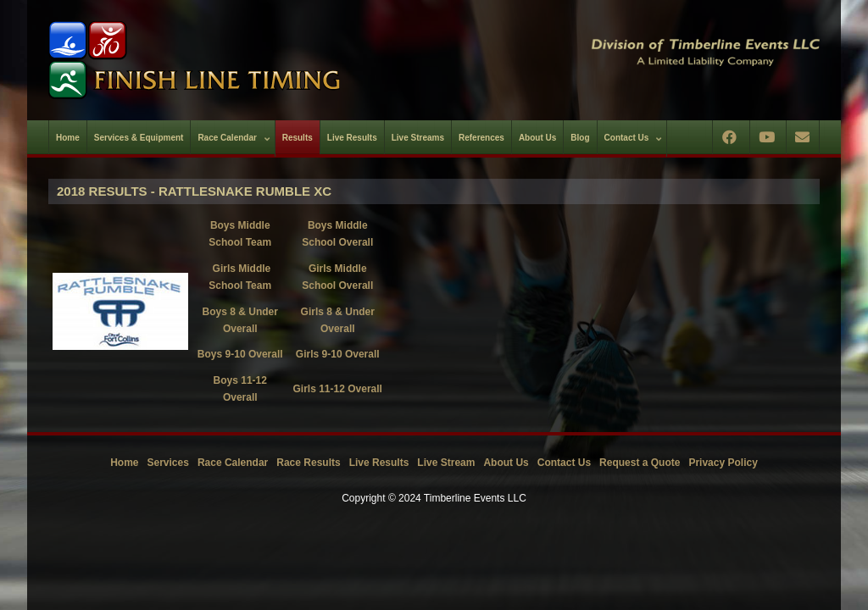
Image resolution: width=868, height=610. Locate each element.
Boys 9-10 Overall (240, 354)
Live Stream (446, 463)
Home (124, 463)
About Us (506, 463)
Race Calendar (233, 463)
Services (168, 463)
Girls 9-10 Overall (338, 354)
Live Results (379, 463)
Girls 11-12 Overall (338, 389)
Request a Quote (640, 463)
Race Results (308, 463)
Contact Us (564, 463)
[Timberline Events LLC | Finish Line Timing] (231, 60)
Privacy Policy (723, 463)
